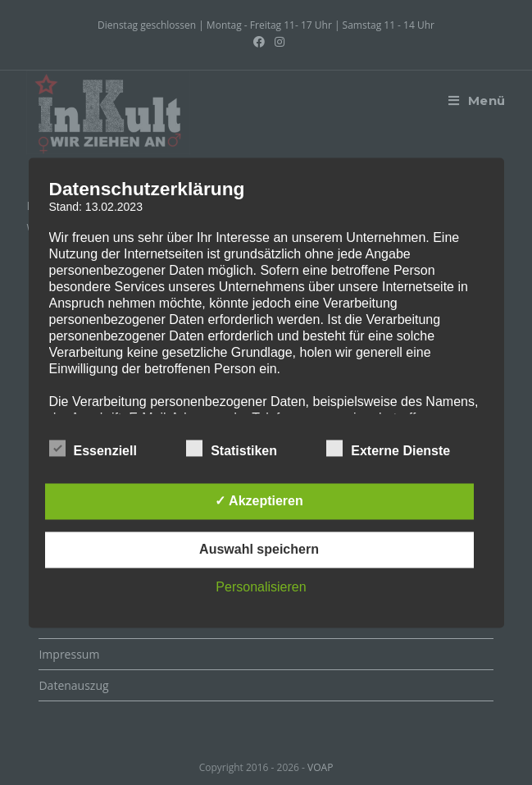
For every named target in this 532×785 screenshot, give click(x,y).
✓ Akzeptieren (259, 501)
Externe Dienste (388, 448)
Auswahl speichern (259, 549)
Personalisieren (261, 587)
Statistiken (232, 448)
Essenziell (93, 448)
